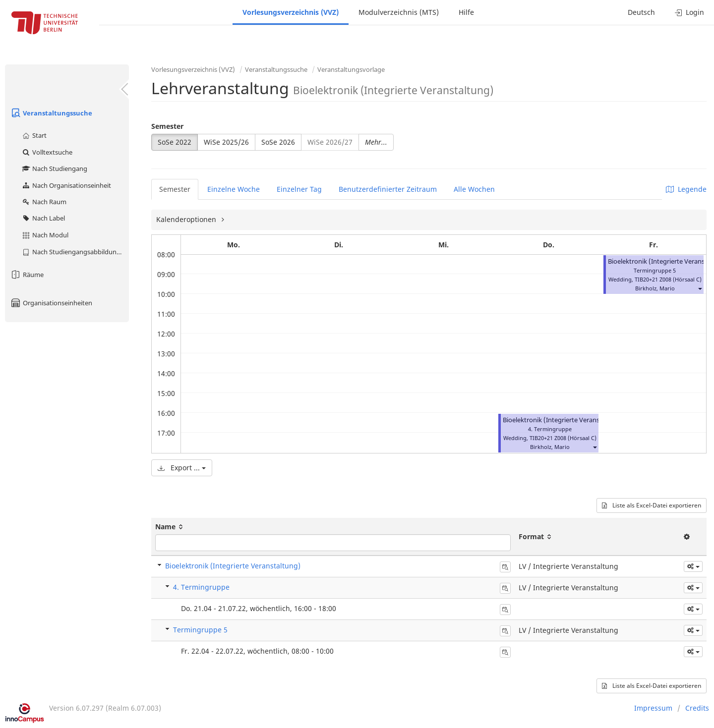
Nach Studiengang (54, 168)
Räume (27, 275)
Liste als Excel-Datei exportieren (652, 505)
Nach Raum (44, 202)
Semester (167, 126)
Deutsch (641, 12)
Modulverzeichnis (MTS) (399, 12)
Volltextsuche (47, 152)
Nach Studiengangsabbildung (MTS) (75, 252)
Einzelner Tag (299, 189)
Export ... (182, 468)
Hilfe (466, 12)
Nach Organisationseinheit (66, 185)
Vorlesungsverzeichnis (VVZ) (291, 12)
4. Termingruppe (201, 587)
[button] (595, 447)
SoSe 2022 (175, 142)
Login (689, 12)
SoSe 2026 (278, 142)
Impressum (653, 708)
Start (34, 135)
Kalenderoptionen (187, 219)
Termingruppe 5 (200, 630)
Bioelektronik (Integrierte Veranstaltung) (563, 420)
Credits (697, 708)
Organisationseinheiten (51, 303)
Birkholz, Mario (550, 447)
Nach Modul (45, 235)
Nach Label (43, 218)
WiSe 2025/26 (226, 142)
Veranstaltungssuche (51, 113)
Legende (686, 189)
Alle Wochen (474, 189)
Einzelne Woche (234, 189)
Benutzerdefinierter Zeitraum (388, 189)
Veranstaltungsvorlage (351, 69)
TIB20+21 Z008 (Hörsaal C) (563, 438)
